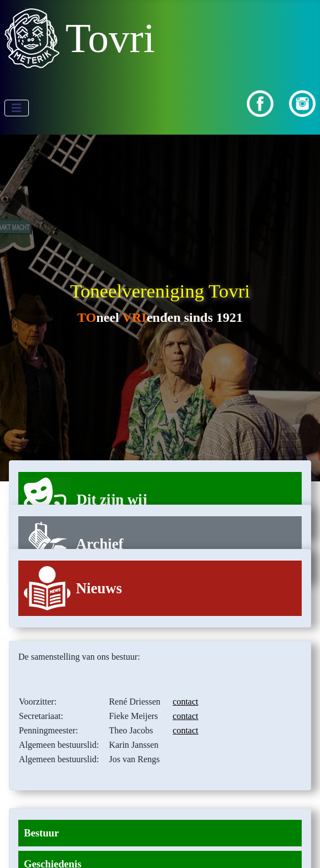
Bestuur (41, 833)
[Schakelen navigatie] (17, 108)
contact (185, 702)
